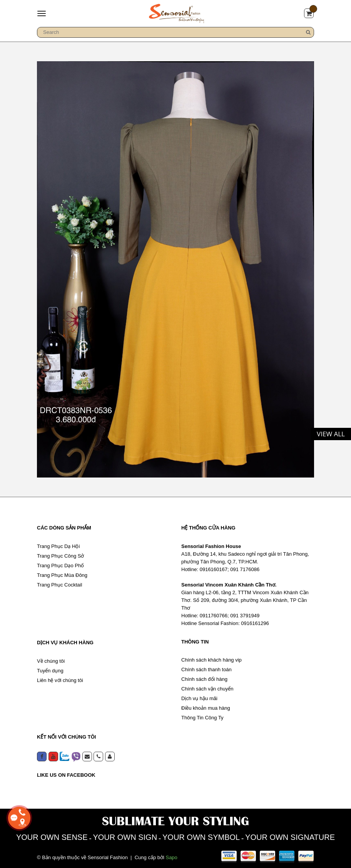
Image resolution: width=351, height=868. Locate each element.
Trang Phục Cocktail (59, 585)
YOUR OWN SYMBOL (201, 837)
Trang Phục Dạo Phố (60, 566)
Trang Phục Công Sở (60, 556)
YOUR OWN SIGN (125, 837)
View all (331, 434)
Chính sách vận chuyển (207, 689)
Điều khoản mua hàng (206, 708)
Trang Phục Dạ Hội (58, 546)
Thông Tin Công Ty (202, 718)
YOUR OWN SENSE (52, 837)
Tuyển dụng (50, 671)
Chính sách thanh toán (206, 669)
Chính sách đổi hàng (204, 679)
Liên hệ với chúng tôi (60, 680)
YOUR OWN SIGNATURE (290, 837)
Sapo (171, 857)
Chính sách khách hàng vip (211, 660)
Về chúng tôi (51, 661)
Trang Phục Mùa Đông (62, 575)
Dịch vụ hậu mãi (199, 698)
